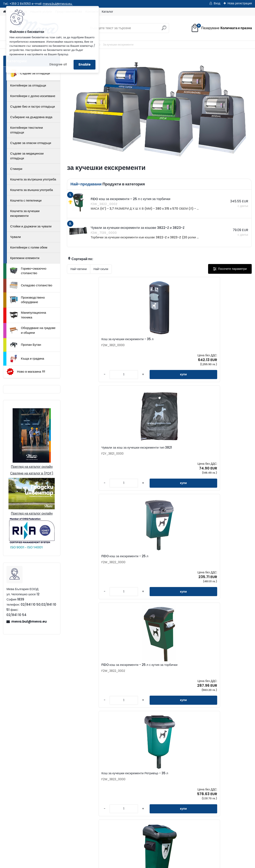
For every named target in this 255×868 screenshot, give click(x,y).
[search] (164, 29)
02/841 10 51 (52, 814)
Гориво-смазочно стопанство (28, 271)
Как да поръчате (154, 775)
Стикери (16, 169)
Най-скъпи (101, 269)
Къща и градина (27, 359)
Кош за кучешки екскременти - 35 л (98, 340)
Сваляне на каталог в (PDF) (32, 473)
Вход (217, 3)
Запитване (99, 775)
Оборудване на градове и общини (33, 330)
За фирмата (151, 768)
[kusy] (81, 378)
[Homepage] (5, 12)
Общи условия (153, 795)
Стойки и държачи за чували (31, 226)
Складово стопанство (31, 285)
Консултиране (153, 782)
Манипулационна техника (28, 315)
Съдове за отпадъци (30, 73)
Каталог (107, 11)
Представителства (105, 782)
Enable (85, 64)
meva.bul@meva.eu (58, 4)
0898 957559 (53, 819)
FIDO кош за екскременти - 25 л (218, 340)
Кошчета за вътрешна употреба (33, 179)
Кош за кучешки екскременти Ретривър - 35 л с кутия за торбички (216, 455)
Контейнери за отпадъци (28, 85)
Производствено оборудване (27, 300)
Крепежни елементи (25, 258)
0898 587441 (32, 819)
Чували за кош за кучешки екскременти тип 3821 (152, 341)
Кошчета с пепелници (26, 200)
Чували (15, 237)
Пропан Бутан (25, 345)
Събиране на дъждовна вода (31, 117)
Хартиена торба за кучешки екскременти (153, 569)
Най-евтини (79, 269)
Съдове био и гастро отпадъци (32, 106)
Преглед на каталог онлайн (32, 467)
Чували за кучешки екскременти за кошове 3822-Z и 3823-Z (97, 681)
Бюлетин (98, 795)
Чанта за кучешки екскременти (217, 683)
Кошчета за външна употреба (32, 190)
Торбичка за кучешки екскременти (158, 680)
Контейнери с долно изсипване (33, 96)
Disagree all (58, 64)
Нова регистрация (240, 3)
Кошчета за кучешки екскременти (25, 213)
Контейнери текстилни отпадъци (26, 130)
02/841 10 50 (32, 814)
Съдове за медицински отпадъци (27, 156)
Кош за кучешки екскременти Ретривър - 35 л (154, 454)
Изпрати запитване (64, 841)
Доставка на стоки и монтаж (163, 788)
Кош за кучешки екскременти (216, 568)
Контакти (98, 768)
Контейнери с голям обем (29, 247)
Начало (12, 841)
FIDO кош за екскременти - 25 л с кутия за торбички (96, 454)
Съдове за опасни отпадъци (31, 143)
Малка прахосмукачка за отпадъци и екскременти (97, 569)
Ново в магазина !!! (26, 372)
